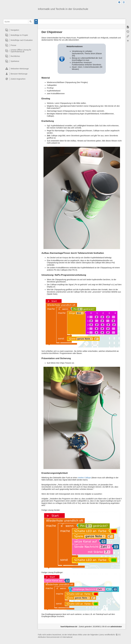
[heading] (18, 30)
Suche (31, 22)
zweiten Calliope (84, 478)
